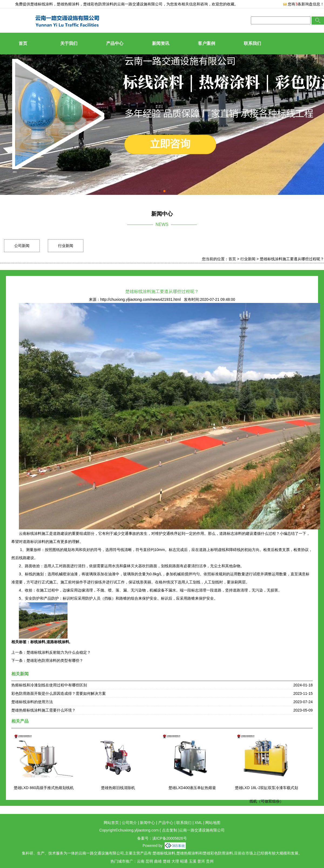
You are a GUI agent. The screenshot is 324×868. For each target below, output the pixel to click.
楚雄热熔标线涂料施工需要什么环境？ (43, 710)
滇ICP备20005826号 (170, 838)
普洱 (201, 861)
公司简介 (129, 823)
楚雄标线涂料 (42, 4)
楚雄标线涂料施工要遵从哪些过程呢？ (292, 259)
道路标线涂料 (58, 642)
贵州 (210, 861)
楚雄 (167, 861)
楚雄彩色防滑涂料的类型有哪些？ (55, 660)
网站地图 (213, 823)
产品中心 (115, 43)
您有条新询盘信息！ (303, 4)
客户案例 (207, 43)
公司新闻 (22, 246)
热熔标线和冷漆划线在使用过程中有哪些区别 (49, 685)
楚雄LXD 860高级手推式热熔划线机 (44, 788)
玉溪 (193, 861)
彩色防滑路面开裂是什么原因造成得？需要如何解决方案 (59, 693)
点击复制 (170, 830)
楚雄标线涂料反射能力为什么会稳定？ (59, 652)
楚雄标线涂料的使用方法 (32, 702)
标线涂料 (38, 642)
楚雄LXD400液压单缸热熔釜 (192, 788)
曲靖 (158, 861)
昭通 (184, 861)
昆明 (149, 861)
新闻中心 (147, 823)
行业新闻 (66, 246)
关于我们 (69, 43)
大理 (175, 861)
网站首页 (111, 823)
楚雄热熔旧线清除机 (118, 788)
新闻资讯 (161, 43)
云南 (141, 861)
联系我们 (252, 43)
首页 (23, 43)
